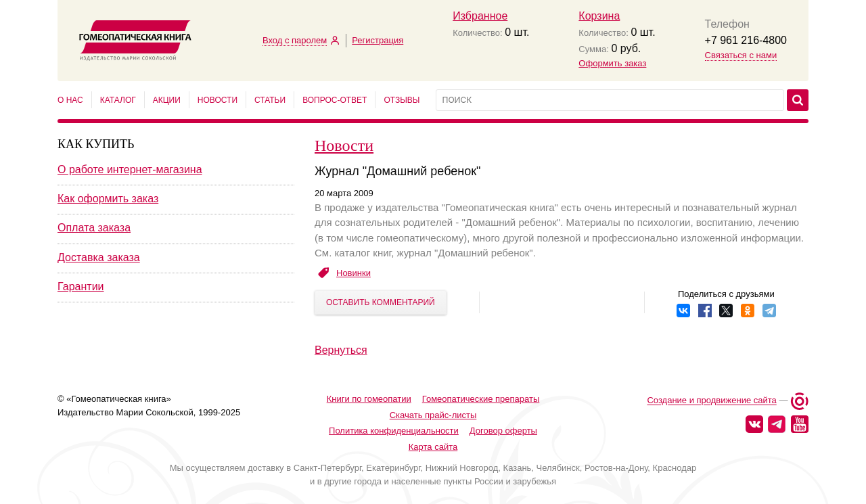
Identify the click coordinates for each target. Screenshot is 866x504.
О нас (70, 100)
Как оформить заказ (108, 199)
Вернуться (341, 350)
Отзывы (402, 100)
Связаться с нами (741, 55)
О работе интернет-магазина (130, 169)
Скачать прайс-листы (433, 415)
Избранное (480, 16)
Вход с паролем (295, 40)
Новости (218, 100)
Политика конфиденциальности (394, 431)
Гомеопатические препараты (481, 399)
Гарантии (81, 287)
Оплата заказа (94, 228)
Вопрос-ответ (335, 100)
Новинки (354, 273)
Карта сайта (433, 447)
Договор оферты (503, 431)
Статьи (270, 100)
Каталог (118, 100)
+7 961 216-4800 (746, 40)
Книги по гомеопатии (369, 399)
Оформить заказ (612, 63)
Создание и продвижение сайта (711, 401)
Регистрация (378, 40)
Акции (167, 100)
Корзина (599, 16)
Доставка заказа (99, 257)
